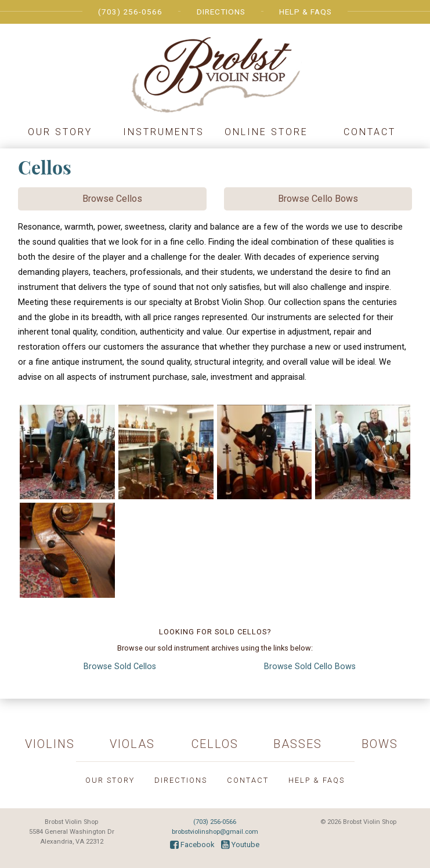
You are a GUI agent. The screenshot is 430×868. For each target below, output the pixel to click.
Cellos (120, 667)
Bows (380, 744)
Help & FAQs (306, 12)
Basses (298, 744)
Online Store (266, 132)
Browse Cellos (112, 199)
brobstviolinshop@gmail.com (215, 832)
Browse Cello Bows (318, 199)
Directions (221, 12)
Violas (132, 744)
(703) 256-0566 (130, 12)
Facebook (192, 845)
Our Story (60, 132)
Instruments (164, 132)
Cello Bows (310, 667)
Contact (370, 132)
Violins (50, 744)
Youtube (240, 845)
